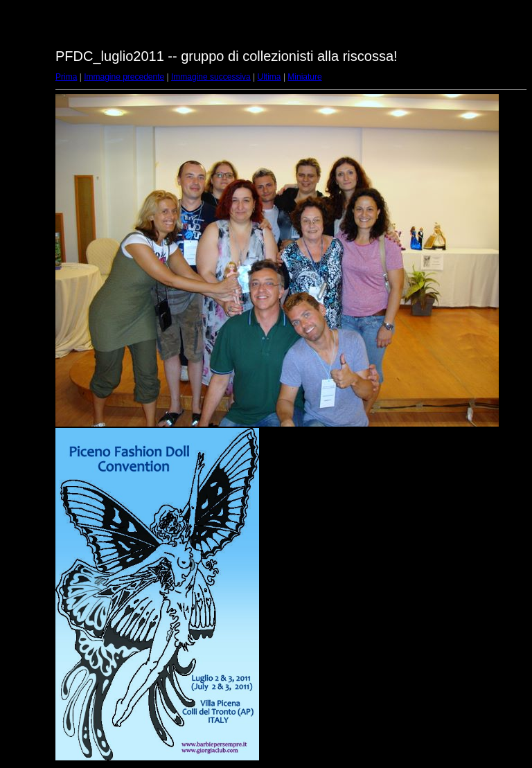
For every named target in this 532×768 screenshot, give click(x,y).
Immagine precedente (124, 77)
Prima (66, 77)
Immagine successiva (211, 77)
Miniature (304, 77)
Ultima (269, 77)
